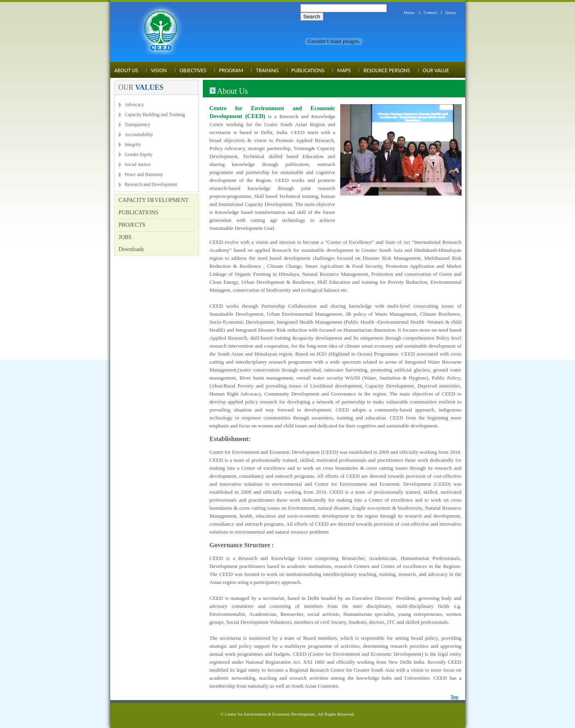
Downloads (131, 249)
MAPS (344, 70)
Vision (159, 70)
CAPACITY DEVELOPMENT (154, 200)
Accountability (139, 135)
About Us (126, 70)
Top (454, 697)
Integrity (133, 144)
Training (267, 70)
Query (451, 12)
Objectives (193, 70)
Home (409, 12)
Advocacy (134, 105)
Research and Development (151, 184)
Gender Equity (139, 154)
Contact (430, 12)
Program (231, 70)
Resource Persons (387, 70)
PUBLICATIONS (139, 213)
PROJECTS (132, 225)
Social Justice (138, 164)
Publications (308, 70)
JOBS (125, 237)
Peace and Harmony (144, 174)
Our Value (436, 70)
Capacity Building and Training (155, 115)
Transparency (138, 125)
